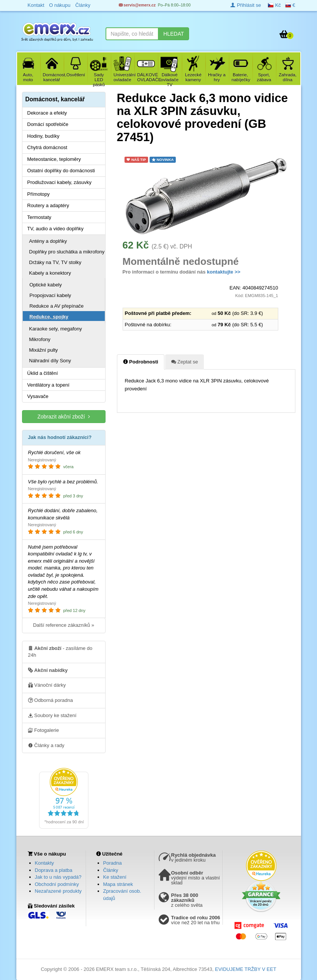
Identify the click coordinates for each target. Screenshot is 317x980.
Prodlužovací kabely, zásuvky (60, 182)
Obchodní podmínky (57, 884)
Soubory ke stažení (52, 715)
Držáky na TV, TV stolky (55, 262)
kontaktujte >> (224, 272)
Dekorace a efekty (47, 113)
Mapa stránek (118, 884)
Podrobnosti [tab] (141, 362)
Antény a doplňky (48, 241)
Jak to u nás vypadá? (58, 877)
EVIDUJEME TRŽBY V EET (245, 969)
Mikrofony (40, 339)
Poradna (113, 863)
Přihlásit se (246, 5)
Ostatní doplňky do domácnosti (61, 171)
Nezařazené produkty (58, 891)
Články (111, 870)
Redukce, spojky (49, 317)
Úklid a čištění (43, 373)
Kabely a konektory (50, 273)
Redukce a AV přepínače (57, 306)
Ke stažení (115, 877)
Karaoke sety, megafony (56, 329)
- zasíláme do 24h (60, 651)
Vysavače (38, 396)
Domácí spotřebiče (48, 124)
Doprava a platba (54, 870)
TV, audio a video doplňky (55, 229)
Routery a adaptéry (48, 205)
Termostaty (39, 217)
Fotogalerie (44, 730)
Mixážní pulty (44, 350)
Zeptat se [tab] (185, 362)
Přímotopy (39, 194)
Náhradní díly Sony (50, 361)
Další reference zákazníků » (64, 625)
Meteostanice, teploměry (54, 159)
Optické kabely (46, 285)
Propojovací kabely (50, 295)
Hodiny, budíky (43, 136)
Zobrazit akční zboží (63, 416)
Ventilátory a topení (48, 385)
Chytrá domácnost (47, 147)
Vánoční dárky (47, 685)
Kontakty (45, 863)
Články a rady (46, 745)
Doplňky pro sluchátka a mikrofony (67, 252)
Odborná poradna (51, 700)
